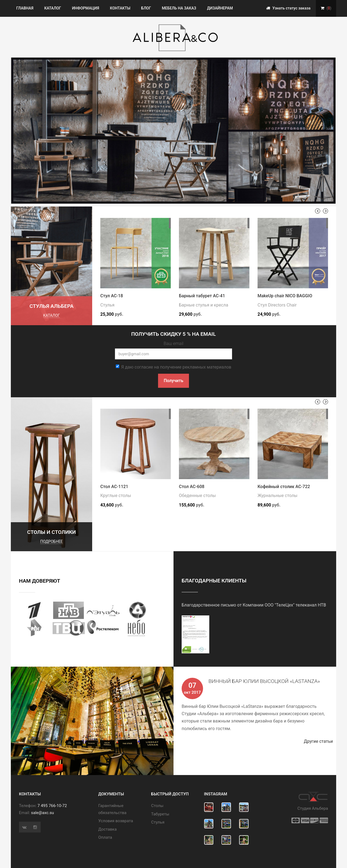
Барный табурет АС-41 (202, 296)
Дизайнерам (220, 8)
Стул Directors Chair (277, 305)
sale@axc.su (43, 813)
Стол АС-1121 (114, 487)
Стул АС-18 (112, 296)
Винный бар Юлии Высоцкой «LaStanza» (264, 681)
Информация (85, 8)
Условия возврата (116, 821)
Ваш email (173, 343)
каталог (52, 315)
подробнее (51, 541)
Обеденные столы (197, 496)
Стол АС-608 (192, 487)
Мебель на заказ (179, 8)
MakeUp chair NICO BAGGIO (285, 296)
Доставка (108, 829)
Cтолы (157, 806)
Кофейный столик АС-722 (284, 487)
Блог (146, 8)
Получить (173, 381)
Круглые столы (116, 496)
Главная (25, 8)
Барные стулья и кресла (204, 305)
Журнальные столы (277, 496)
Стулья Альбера (52, 306)
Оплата (105, 837)
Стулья (107, 305)
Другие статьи (320, 741)
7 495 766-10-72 (52, 806)
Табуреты (160, 814)
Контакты (120, 8)
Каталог (53, 8)
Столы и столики (52, 532)
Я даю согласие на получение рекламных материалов (173, 367)
